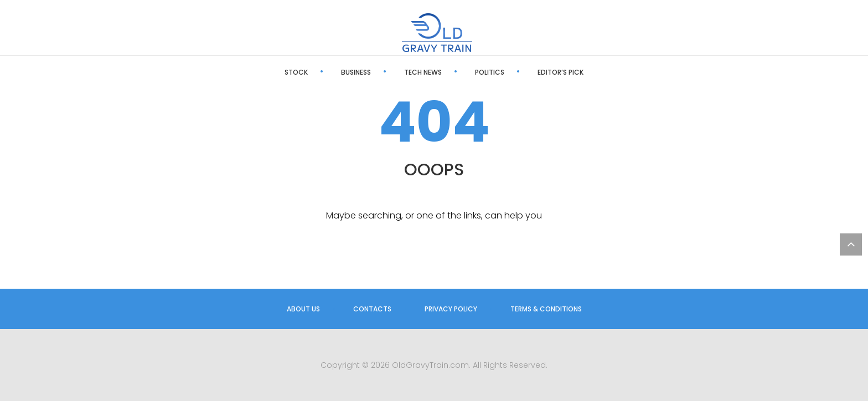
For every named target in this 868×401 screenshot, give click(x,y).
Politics (490, 72)
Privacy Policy (451, 309)
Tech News (423, 72)
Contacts (372, 309)
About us (303, 309)
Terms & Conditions (546, 309)
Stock (296, 72)
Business (356, 72)
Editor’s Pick (560, 72)
